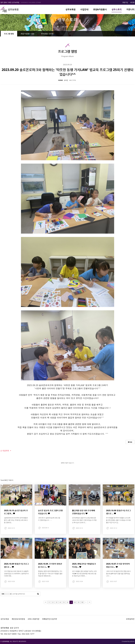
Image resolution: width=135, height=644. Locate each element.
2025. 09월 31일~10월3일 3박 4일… (84, 565)
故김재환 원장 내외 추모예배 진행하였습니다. (84, 512)
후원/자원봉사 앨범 (27, 34)
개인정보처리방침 (18, 619)
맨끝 (90, 602)
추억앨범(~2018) (47, 34)
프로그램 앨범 (9, 34)
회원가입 (125, 2)
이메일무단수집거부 (50, 619)
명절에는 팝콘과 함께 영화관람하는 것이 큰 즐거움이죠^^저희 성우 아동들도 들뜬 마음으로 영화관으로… (50, 574)
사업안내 (84, 9)
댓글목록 (5, 451)
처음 (45, 602)
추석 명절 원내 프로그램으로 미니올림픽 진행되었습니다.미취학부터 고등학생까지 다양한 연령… (16, 574)
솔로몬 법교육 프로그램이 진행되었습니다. (50, 512)
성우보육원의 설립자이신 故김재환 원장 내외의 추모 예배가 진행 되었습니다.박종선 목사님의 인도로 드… (84, 520)
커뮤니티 (130, 9)
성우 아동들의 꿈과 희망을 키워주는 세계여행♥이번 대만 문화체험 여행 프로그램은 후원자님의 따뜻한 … (84, 574)
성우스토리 (117, 9)
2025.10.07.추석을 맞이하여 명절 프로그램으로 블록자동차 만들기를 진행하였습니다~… (118, 574)
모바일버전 (130, 619)
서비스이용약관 (34, 619)
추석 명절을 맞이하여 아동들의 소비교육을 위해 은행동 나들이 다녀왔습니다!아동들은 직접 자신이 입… (118, 520)
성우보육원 (71, 9)
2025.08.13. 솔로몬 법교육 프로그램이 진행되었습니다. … (49, 519)
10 (82, 602)
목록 (130, 442)
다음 (86, 602)
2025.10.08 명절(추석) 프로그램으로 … (118, 512)
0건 (66, 80)
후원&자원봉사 (100, 9)
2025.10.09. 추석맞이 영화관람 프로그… (50, 565)
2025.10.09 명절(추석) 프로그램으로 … (16, 565)
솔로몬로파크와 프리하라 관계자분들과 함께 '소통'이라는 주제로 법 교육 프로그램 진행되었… (16, 520)
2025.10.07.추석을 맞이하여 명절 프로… (118, 565)
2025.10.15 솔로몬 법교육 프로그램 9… (16, 512)
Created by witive (128, 641)
